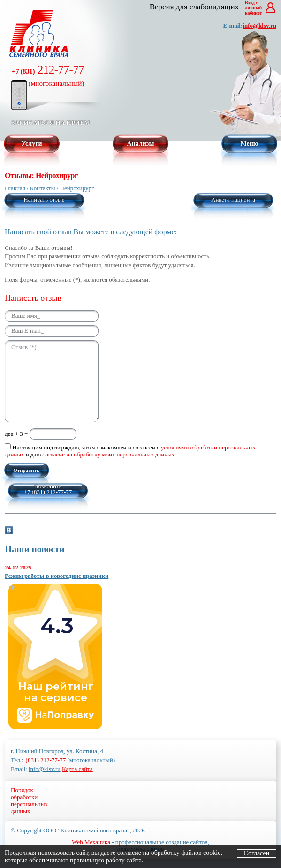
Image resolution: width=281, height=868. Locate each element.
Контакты (43, 188)
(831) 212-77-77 (47, 760)
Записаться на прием (51, 123)
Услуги (31, 144)
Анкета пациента (233, 199)
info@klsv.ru (259, 26)
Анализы (141, 144)
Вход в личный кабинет (253, 8)
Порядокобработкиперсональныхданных (29, 801)
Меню (249, 144)
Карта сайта (77, 769)
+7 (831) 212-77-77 (48, 492)
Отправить (26, 470)
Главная (15, 188)
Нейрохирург (77, 188)
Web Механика (91, 842)
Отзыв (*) (52, 381)
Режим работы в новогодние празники (57, 576)
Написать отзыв (44, 199)
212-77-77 (48, 75)
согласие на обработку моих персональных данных (108, 454)
